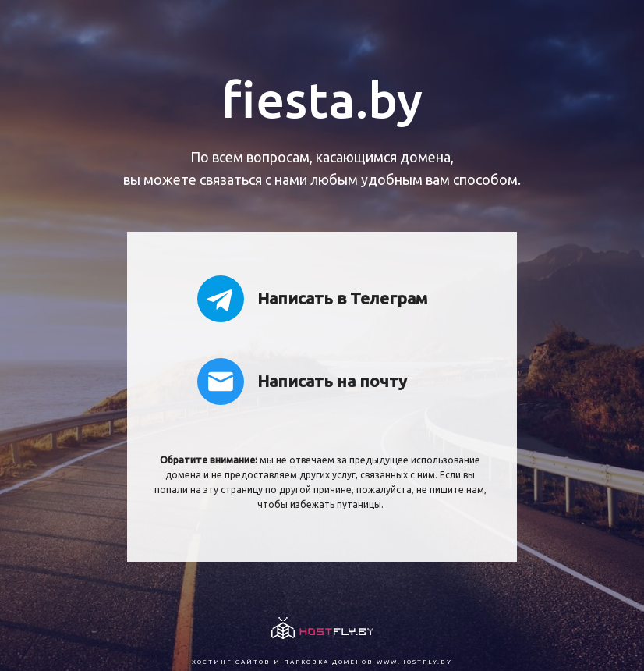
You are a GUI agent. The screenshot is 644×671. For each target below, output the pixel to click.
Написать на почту (302, 382)
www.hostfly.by (414, 662)
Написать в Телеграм (312, 299)
